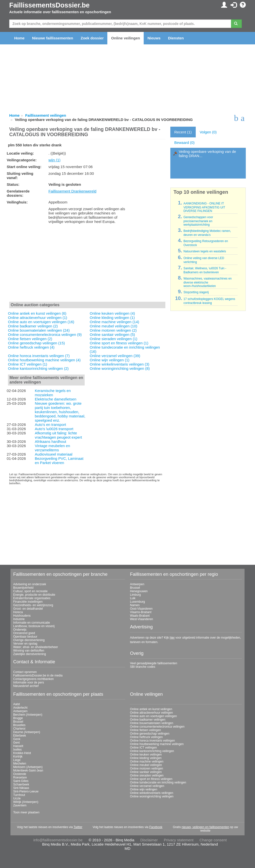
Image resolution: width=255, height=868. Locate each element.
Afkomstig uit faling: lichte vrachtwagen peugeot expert (58, 435)
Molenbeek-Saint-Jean (28, 771)
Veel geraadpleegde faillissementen (154, 663)
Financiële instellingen (28, 602)
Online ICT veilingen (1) (28, 364)
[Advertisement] (87, 264)
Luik (133, 598)
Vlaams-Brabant (141, 612)
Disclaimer (149, 840)
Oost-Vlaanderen (141, 609)
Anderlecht (20, 708)
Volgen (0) (208, 132)
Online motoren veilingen (147, 769)
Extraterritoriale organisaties (32, 598)
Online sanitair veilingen (146, 772)
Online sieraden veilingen (147, 775)
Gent (16, 743)
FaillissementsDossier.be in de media (38, 675)
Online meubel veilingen (146, 765)
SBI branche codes (143, 667)
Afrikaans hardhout (51, 441)
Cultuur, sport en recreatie (30, 591)
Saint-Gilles (21, 781)
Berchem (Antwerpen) (28, 715)
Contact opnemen (25, 672)
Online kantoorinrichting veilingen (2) (38, 368)
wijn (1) (54, 160)
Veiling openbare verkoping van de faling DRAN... (207, 154)
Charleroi (19, 729)
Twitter (78, 827)
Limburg (135, 595)
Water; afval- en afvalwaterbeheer (36, 647)
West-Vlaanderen (142, 619)
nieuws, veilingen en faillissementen (205, 827)
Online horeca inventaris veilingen (152, 741)
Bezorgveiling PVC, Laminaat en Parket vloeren (59, 461)
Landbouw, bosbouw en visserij (34, 626)
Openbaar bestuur (25, 637)
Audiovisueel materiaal (54, 454)
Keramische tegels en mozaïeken (53, 393)
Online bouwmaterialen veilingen (152, 723)
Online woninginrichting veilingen (152, 796)
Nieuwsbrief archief (26, 686)
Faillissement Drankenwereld (72, 191)
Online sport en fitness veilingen (151, 779)
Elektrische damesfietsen (56, 399)
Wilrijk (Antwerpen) (26, 802)
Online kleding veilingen (146, 758)
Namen (135, 605)
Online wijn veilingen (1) (109, 360)
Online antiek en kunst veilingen (151, 709)
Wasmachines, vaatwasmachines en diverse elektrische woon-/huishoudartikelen (208, 282)
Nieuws (154, 38)
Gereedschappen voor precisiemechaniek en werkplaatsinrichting (198, 221)
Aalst (17, 704)
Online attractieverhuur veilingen (151, 713)
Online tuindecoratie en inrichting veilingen (158, 782)
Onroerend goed (24, 633)
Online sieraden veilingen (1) (113, 339)
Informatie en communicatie (32, 623)
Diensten (176, 38)
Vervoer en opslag (25, 644)
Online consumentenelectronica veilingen (157, 727)
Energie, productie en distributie (34, 595)
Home (19, 38)
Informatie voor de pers (29, 682)
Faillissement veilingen (46, 115)
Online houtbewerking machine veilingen (157, 744)
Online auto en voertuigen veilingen (153, 716)
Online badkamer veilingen (148, 720)
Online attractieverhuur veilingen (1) (38, 318)
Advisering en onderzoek (30, 584)
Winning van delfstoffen (29, 651)
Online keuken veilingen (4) (112, 313)
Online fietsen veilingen (145, 730)
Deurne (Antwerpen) (27, 732)
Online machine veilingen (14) (114, 322)
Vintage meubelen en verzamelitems (53, 448)
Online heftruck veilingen (146, 737)
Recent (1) (183, 132)
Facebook (156, 827)
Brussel (135, 588)
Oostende (20, 774)
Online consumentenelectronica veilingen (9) (45, 335)
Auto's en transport (50, 425)
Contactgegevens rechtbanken (33, 679)
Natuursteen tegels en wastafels (205, 251)
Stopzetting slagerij (196, 292)
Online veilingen (126, 38)
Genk (17, 739)
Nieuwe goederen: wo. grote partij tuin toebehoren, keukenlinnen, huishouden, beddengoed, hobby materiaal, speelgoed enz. (60, 412)
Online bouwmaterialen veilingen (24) (39, 330)
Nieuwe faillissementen (53, 38)
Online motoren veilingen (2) (113, 330)
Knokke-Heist (22, 753)
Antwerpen (137, 584)
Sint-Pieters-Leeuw (26, 791)
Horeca (18, 612)
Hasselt (18, 746)
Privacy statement (179, 840)
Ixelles (17, 750)
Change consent (213, 840)
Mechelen (20, 764)
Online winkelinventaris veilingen (152, 793)
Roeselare (20, 777)
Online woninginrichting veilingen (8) (120, 368)
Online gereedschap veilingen (150, 734)
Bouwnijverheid (23, 588)
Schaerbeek (21, 784)
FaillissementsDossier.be (49, 5)
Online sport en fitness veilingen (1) (119, 343)
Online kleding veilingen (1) (112, 318)
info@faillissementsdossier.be (58, 840)
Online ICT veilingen (143, 748)
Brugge (18, 718)
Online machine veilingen (147, 762)
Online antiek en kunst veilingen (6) (37, 313)
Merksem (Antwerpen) (28, 767)
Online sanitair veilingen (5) (112, 335)
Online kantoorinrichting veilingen (152, 751)
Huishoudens (22, 616)
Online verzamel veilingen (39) (115, 356)
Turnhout (19, 795)
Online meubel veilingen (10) (113, 326)
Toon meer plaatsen (26, 812)
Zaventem (20, 805)
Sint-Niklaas (21, 788)
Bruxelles (19, 725)
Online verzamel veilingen (147, 786)
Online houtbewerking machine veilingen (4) (44, 360)
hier (172, 638)
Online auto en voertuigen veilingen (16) (41, 322)
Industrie (19, 619)
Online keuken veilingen (146, 755)
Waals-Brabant (140, 616)
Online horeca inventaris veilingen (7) (39, 356)
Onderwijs (20, 630)
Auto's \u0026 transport (54, 429)
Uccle (17, 798)
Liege (17, 760)
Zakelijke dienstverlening (30, 654)
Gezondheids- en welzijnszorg (33, 605)
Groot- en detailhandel (28, 609)
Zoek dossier (92, 38)
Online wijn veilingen (144, 789)
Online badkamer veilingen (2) (33, 326)
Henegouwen (139, 591)
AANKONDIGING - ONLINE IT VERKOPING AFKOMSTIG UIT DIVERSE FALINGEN (204, 207)
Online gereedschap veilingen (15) (36, 343)
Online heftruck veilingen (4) (31, 347)
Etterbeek (20, 736)
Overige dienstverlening (29, 640)
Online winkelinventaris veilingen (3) (119, 364)
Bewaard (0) (185, 143)
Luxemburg (137, 602)
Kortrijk (18, 757)
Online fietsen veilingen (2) (30, 339)
